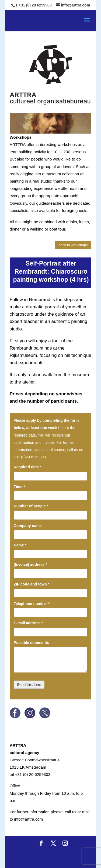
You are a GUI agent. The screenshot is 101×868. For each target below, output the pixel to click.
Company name (28, 526)
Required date (28, 467)
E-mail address (28, 623)
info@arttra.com (28, 819)
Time (19, 487)
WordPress (63, 860)
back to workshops (73, 245)
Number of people (31, 506)
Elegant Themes (62, 853)
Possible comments (32, 643)
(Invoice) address (31, 564)
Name (20, 545)
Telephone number (32, 604)
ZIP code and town (32, 584)
